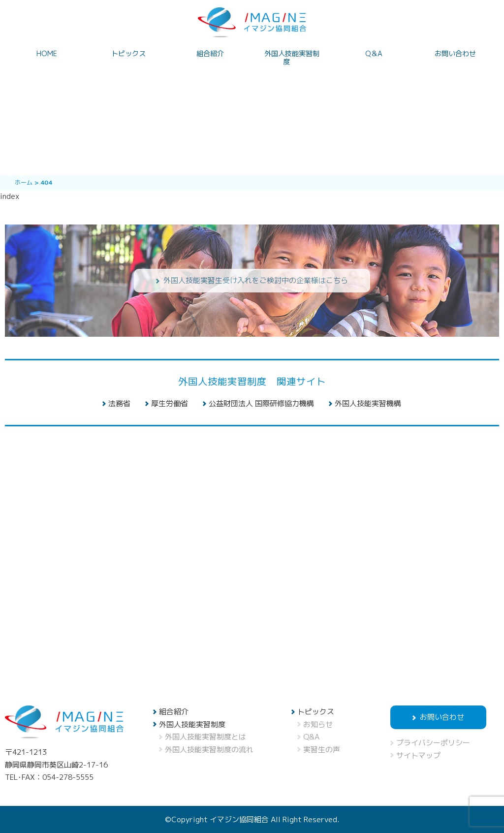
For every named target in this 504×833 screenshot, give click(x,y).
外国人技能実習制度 (292, 58)
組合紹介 (210, 54)
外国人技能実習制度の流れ (209, 750)
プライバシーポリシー (433, 743)
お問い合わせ (455, 54)
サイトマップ (418, 755)
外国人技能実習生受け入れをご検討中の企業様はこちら (256, 280)
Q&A (311, 737)
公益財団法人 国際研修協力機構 (261, 403)
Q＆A (374, 54)
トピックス (128, 54)
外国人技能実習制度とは (205, 737)
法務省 (119, 403)
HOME (47, 54)
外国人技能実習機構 (368, 403)
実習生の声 (322, 750)
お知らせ (318, 724)
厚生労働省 (170, 403)
